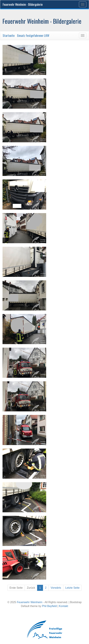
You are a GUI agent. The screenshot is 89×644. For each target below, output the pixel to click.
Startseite (9, 35)
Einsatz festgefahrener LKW (33, 35)
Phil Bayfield (49, 606)
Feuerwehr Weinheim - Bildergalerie (23, 4)
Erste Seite (16, 588)
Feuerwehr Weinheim (30, 602)
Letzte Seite (72, 588)
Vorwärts (56, 588)
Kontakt (63, 606)
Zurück (31, 588)
